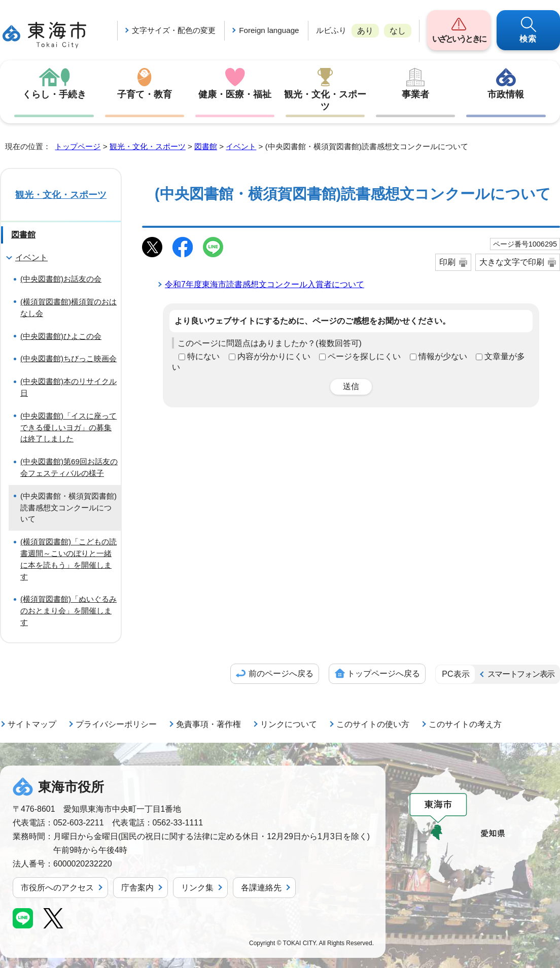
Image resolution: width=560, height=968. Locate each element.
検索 (529, 39)
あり (365, 31)
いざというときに (459, 39)
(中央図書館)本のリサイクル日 (68, 387)
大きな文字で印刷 (512, 262)
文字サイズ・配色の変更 (174, 30)
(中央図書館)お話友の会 (61, 279)
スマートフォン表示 (521, 674)
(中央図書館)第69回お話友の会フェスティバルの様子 (69, 467)
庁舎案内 (137, 888)
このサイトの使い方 (373, 724)
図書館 (206, 146)
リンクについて (289, 724)
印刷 (447, 262)
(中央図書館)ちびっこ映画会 (68, 358)
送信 (351, 386)
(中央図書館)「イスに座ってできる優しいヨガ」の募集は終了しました (68, 427)
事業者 (415, 94)
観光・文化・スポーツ (325, 100)
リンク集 (197, 888)
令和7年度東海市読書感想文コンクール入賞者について (265, 284)
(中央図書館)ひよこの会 (61, 336)
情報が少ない (443, 356)
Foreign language (269, 30)
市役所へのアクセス (57, 888)
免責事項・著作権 (208, 724)
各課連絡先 (261, 888)
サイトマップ (32, 724)
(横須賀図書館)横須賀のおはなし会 (68, 307)
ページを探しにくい (364, 356)
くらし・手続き (54, 94)
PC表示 (456, 674)
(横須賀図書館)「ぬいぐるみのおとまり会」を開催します (68, 611)
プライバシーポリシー (116, 724)
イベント (241, 146)
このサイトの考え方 (465, 724)
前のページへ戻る (281, 673)
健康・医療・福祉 (235, 94)
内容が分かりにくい (274, 356)
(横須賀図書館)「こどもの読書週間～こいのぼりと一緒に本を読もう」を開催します (68, 559)
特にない (203, 356)
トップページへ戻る (383, 673)
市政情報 (506, 94)
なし (398, 31)
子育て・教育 (145, 94)
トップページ (78, 146)
